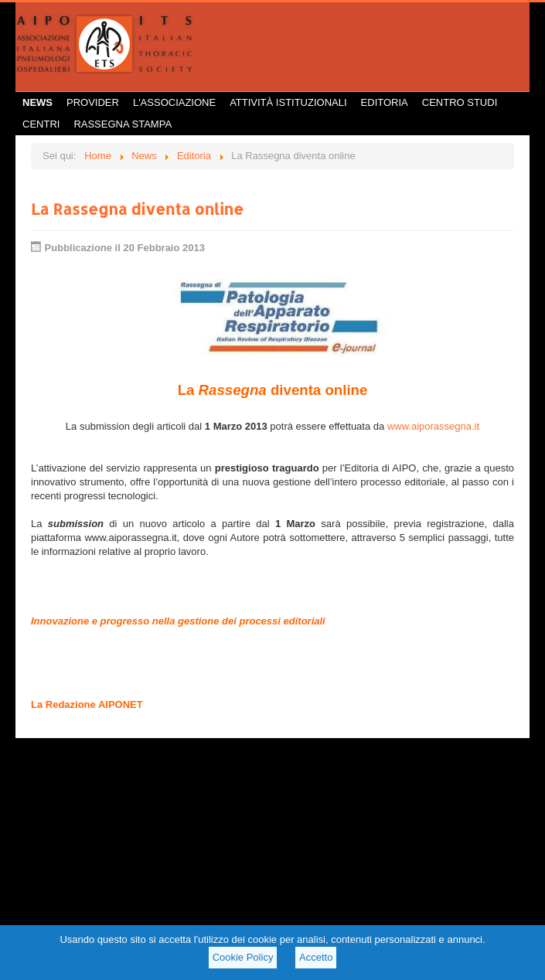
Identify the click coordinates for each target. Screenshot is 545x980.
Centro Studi (460, 102)
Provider (93, 102)
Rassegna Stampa (123, 124)
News (37, 102)
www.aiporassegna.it (433, 426)
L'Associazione (174, 102)
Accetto (316, 957)
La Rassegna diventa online (137, 209)
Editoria (385, 102)
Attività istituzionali (288, 102)
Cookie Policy (243, 957)
